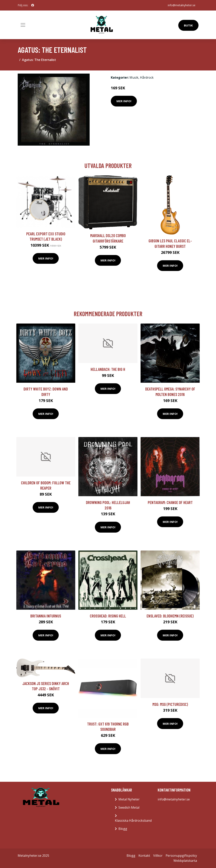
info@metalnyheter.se (182, 5)
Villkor (158, 856)
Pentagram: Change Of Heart (170, 502)
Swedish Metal (129, 807)
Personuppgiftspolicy (181, 856)
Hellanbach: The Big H (108, 369)
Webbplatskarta (185, 861)
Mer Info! (124, 101)
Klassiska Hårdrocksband (133, 821)
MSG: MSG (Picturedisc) (170, 704)
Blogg (123, 829)
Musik (134, 77)
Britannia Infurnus (46, 616)
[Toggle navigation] (23, 25)
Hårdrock (147, 77)
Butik (188, 25)
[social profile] (33, 5)
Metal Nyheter (129, 799)
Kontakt (144, 856)
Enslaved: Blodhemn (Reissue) (170, 616)
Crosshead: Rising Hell (108, 616)
